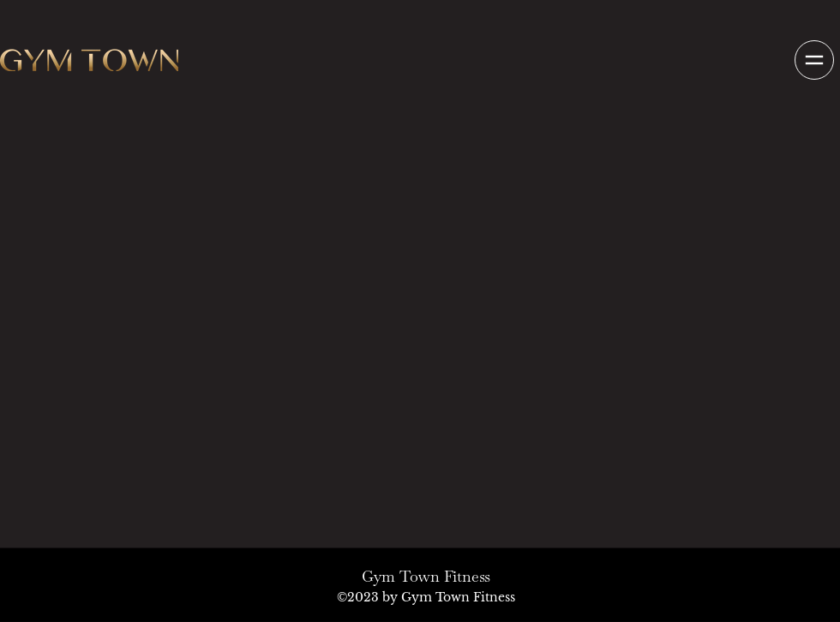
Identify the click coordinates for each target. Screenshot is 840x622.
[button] (814, 60)
